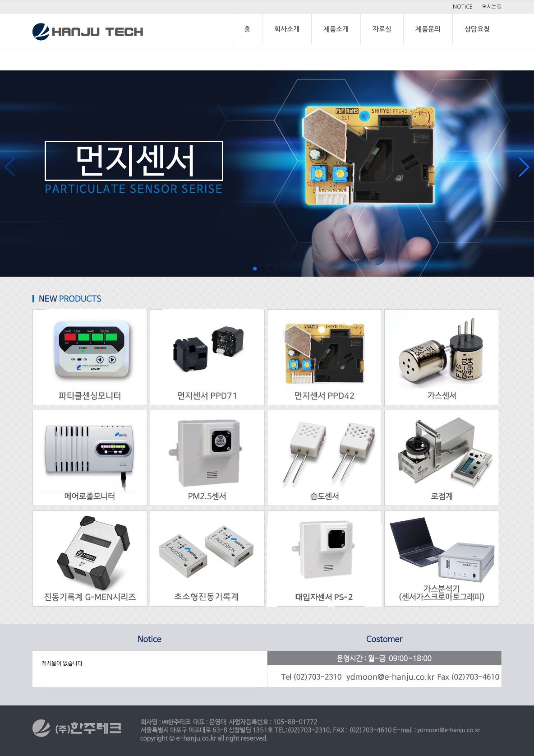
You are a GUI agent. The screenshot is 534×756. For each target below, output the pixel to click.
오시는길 (492, 7)
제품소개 (336, 29)
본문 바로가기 (0, 1)
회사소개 (287, 29)
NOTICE (463, 7)
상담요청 (477, 29)
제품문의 (428, 29)
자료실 (382, 29)
